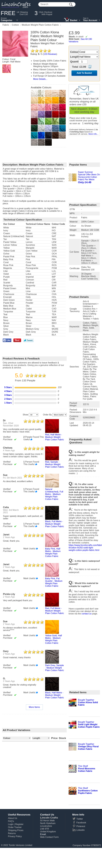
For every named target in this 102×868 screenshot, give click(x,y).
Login (11, 824)
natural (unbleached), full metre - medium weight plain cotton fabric (54, 494)
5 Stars (8, 387)
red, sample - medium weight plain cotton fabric (55, 464)
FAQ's (11, 821)
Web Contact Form (49, 837)
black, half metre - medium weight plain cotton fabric (55, 695)
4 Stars (8, 391)
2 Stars (8, 399)
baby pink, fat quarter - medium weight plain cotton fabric (54, 582)
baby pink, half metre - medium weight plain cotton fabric (53, 552)
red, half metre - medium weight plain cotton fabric (55, 437)
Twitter (80, 819)
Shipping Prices (16, 830)
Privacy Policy (15, 836)
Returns (12, 833)
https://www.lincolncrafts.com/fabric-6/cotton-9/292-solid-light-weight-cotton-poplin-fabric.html (84, 548)
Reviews (50, 54)
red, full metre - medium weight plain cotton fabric (55, 611)
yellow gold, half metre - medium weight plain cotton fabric (53, 639)
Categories (7, 20)
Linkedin (81, 830)
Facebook (81, 823)
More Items (34, 707)
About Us (13, 818)
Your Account (90, 20)
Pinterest (81, 826)
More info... (93, 134)
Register (19, 824)
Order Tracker (15, 827)
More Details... (40, 79)
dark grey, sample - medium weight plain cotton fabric (55, 668)
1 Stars (8, 403)
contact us (87, 614)
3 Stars (8, 395)
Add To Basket (84, 73)
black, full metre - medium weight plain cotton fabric (55, 524)
